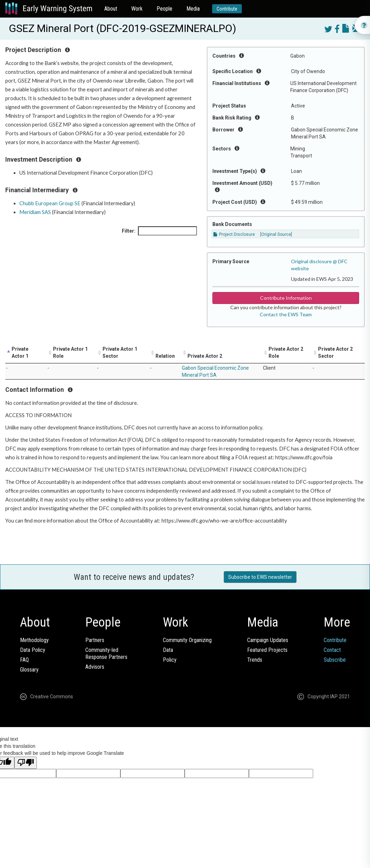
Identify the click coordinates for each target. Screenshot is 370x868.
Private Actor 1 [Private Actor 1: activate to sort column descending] (20, 352)
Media (193, 9)
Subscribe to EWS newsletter (260, 577)
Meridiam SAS (35, 212)
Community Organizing (187, 640)
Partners (95, 640)
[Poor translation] (26, 763)
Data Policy (33, 650)
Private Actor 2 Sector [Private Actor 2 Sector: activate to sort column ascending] (335, 352)
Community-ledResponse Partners (106, 653)
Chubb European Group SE (50, 203)
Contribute (227, 9)
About (111, 9)
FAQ (24, 660)
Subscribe (335, 660)
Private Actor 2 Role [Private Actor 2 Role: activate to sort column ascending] (286, 352)
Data (168, 650)
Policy (170, 660)
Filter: (159, 231)
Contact (332, 650)
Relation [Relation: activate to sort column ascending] (165, 356)
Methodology (34, 640)
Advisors (95, 667)
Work (137, 9)
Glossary (29, 670)
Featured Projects (267, 650)
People (164, 9)
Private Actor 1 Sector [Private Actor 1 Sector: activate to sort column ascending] (120, 352)
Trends (255, 660)
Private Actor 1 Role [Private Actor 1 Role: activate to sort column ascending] (70, 352)
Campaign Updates (268, 640)
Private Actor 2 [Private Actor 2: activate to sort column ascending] (205, 356)
